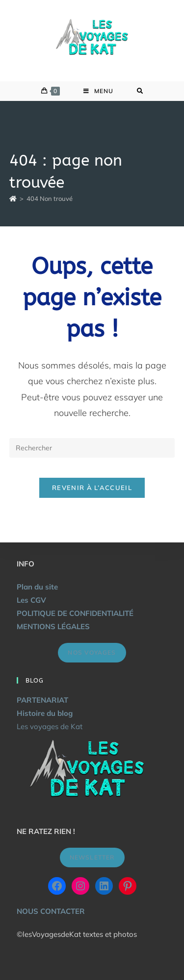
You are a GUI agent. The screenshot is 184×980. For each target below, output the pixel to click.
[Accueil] (13, 198)
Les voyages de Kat (50, 726)
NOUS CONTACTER (51, 911)
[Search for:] (140, 91)
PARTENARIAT (42, 700)
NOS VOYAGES (92, 652)
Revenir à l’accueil (92, 488)
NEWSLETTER (92, 857)
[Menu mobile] (98, 91)
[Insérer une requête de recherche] (92, 448)
